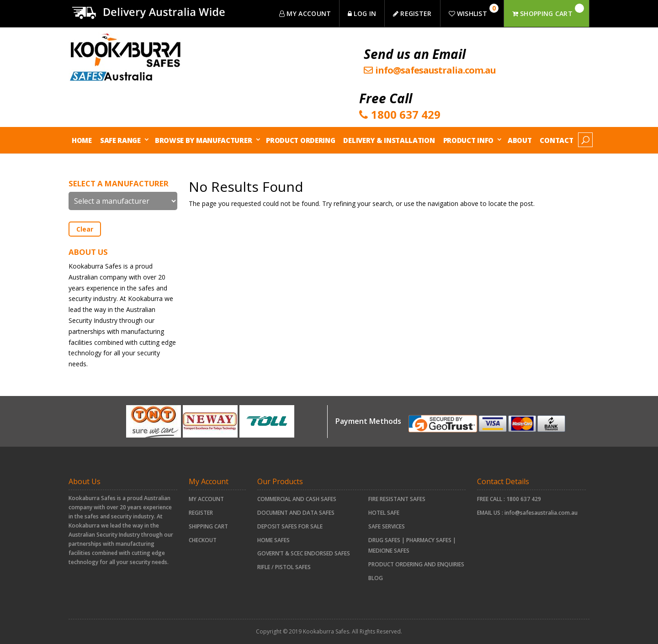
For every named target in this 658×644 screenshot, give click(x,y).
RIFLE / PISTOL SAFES (284, 567)
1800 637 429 (524, 499)
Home (82, 140)
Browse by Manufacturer (203, 140)
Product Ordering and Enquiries (416, 564)
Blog (376, 578)
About (520, 140)
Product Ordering (300, 140)
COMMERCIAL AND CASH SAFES (297, 499)
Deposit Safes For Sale (290, 526)
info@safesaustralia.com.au (541, 513)
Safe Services (387, 526)
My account (206, 499)
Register (201, 513)
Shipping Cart (208, 526)
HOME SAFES (273, 540)
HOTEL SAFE (384, 513)
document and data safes (296, 513)
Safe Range (120, 140)
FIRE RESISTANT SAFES (397, 499)
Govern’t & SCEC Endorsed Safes (304, 553)
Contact (556, 140)
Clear (85, 229)
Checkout (203, 540)
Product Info (468, 140)
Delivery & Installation (389, 140)
